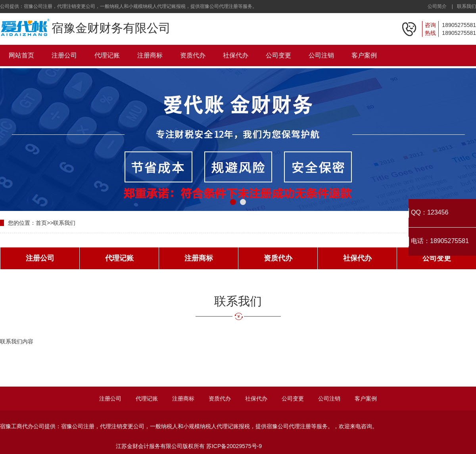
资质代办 (193, 55)
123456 (438, 212)
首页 (41, 223)
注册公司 (64, 55)
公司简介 (437, 6)
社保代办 (236, 55)
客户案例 (364, 55)
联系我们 (466, 6)
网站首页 (21, 55)
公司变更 (278, 55)
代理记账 (107, 55)
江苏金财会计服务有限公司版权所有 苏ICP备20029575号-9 (189, 446)
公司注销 (321, 55)
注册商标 (150, 55)
